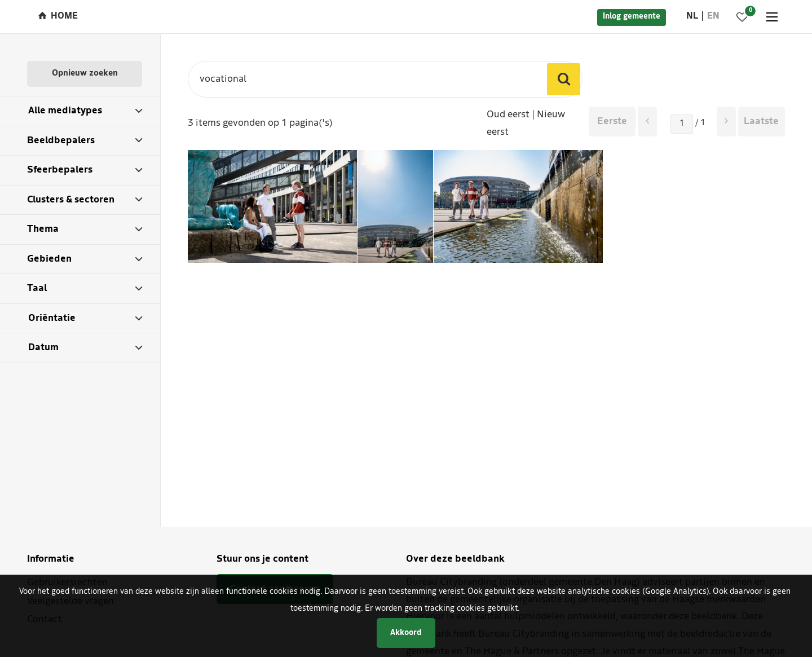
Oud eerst (508, 115)
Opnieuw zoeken (85, 74)
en (713, 16)
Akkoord (406, 633)
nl (692, 16)
